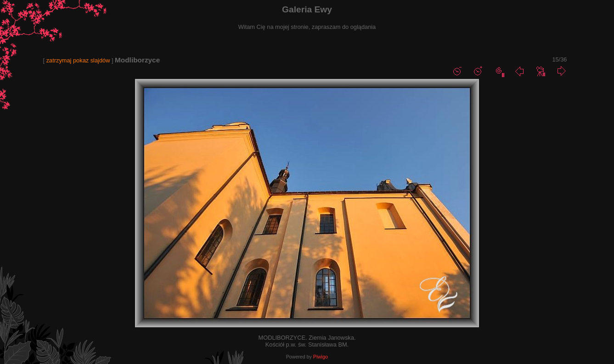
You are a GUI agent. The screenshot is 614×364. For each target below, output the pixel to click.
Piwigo (321, 357)
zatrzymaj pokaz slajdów (78, 60)
